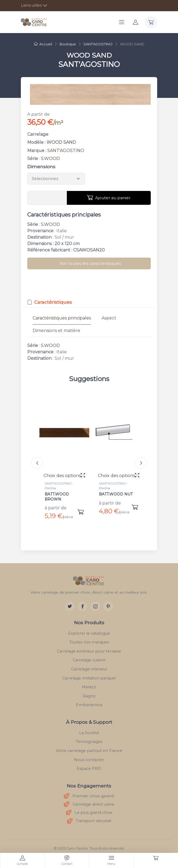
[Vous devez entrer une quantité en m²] (47, 198)
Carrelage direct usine (89, 800)
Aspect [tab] (109, 318)
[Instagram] (95, 602)
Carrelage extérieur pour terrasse (89, 647)
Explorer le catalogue (89, 629)
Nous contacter (89, 755)
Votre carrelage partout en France (89, 747)
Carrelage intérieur (89, 665)
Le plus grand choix (89, 809)
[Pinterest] (108, 602)
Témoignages (89, 738)
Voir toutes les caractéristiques (90, 263)
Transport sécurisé (89, 817)
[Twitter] (70, 602)
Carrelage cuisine (89, 656)
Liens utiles (31, 5)
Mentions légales (89, 852)
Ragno (89, 692)
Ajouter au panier (109, 198)
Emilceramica (89, 701)
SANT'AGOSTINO (66, 151)
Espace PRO (89, 765)
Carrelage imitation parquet (89, 674)
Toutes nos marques (89, 638)
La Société (89, 729)
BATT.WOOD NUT (116, 494)
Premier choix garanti (89, 792)
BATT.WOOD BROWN (57, 497)
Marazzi (89, 683)
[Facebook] (83, 602)
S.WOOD (50, 159)
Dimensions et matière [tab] (56, 331)
